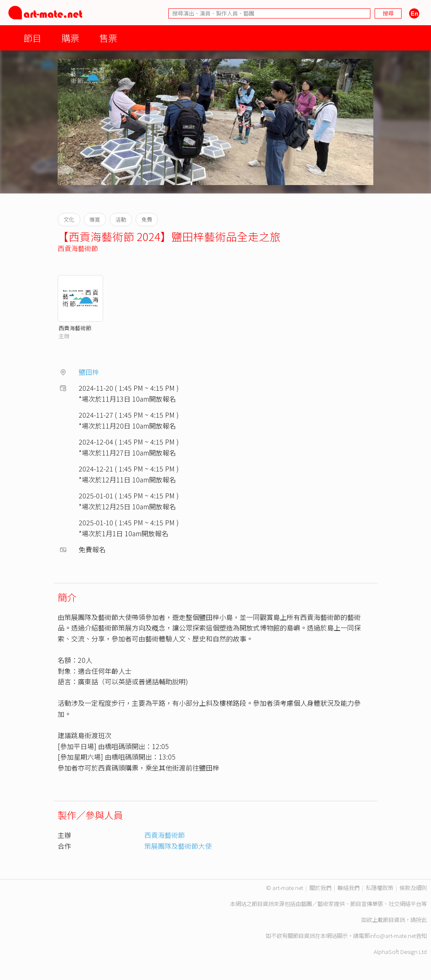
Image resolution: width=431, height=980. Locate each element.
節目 (32, 38)
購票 (70, 38)
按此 (421, 920)
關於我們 (320, 888)
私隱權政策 (379, 888)
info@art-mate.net (393, 936)
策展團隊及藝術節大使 (178, 846)
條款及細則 (413, 888)
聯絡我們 (349, 888)
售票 (108, 38)
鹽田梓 (89, 372)
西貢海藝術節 (78, 248)
